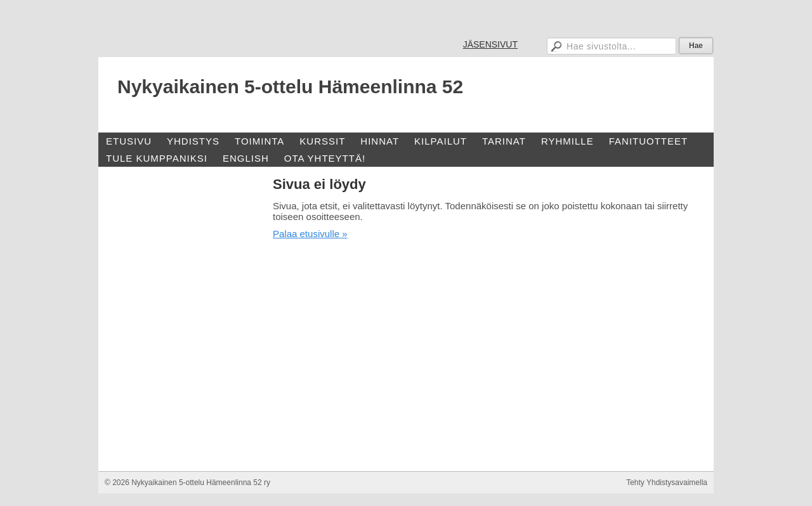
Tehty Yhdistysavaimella (667, 483)
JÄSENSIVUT (490, 44)
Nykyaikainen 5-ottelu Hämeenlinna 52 (290, 87)
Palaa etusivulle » (310, 234)
